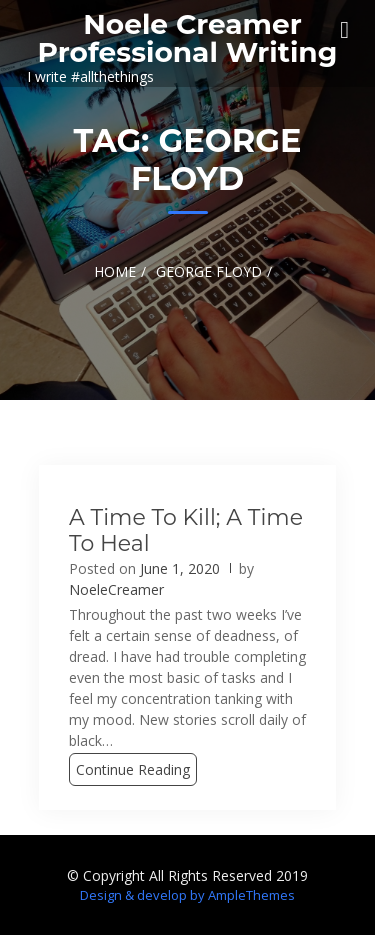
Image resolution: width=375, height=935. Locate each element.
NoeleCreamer (116, 589)
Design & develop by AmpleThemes (187, 895)
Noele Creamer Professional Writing (188, 38)
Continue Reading (133, 769)
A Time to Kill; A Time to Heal (186, 530)
